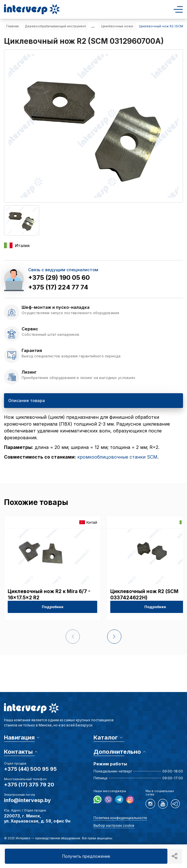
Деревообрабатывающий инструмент (55, 26)
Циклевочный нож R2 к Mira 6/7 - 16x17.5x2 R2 (49, 594)
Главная (13, 26)
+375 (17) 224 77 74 (58, 287)
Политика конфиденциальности (120, 818)
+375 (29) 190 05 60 (59, 277)
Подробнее (53, 607)
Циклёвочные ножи (117, 26)
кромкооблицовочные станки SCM (117, 457)
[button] (113, 637)
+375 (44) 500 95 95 (30, 769)
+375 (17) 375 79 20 (29, 785)
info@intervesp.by (27, 800)
